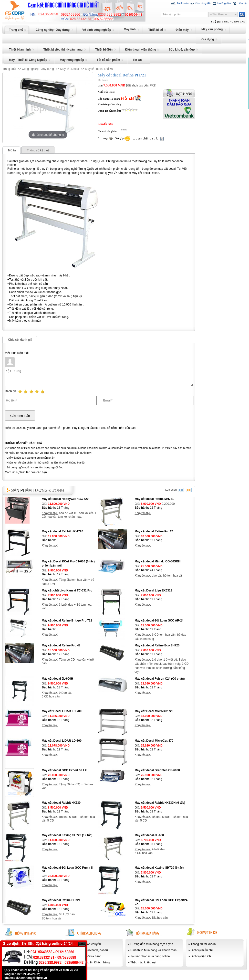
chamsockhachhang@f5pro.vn (26, 978)
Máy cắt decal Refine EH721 (61, 900)
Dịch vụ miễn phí (202, 950)
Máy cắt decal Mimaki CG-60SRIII (158, 561)
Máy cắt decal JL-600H (57, 679)
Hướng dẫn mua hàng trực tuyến (152, 944)
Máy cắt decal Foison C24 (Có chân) (160, 679)
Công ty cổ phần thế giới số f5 (34, 173)
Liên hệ (239, 3)
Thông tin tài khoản (203, 944)
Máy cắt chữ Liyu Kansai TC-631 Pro (67, 590)
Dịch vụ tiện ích (201, 956)
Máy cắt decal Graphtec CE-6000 (157, 770)
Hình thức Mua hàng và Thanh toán (153, 950)
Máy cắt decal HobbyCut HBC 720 (65, 499)
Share (123, 129)
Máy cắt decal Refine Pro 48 (61, 645)
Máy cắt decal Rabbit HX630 (61, 803)
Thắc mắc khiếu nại (143, 962)
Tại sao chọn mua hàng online (150, 956)
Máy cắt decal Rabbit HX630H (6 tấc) (160, 803)
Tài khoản (180, 3)
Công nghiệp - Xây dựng (38, 69)
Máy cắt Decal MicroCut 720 (154, 711)
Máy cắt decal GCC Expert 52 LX (64, 770)
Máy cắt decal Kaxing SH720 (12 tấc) (67, 835)
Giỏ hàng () (200, 3)
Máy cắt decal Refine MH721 (154, 499)
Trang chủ (9, 69)
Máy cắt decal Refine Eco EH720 (157, 645)
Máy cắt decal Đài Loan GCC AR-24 (159, 621)
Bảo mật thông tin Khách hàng (90, 962)
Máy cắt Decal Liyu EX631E (154, 590)
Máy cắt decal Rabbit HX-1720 (62, 531)
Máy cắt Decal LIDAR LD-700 (62, 711)
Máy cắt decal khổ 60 (99, 69)
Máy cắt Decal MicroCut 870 (154, 741)
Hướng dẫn (221, 3)
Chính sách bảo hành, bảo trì (89, 950)
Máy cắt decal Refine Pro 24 (154, 531)
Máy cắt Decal (69, 69)
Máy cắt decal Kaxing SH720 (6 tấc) (159, 868)
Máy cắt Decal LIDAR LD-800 (62, 741)
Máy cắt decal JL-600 (149, 835)
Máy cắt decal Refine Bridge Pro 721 (67, 621)
